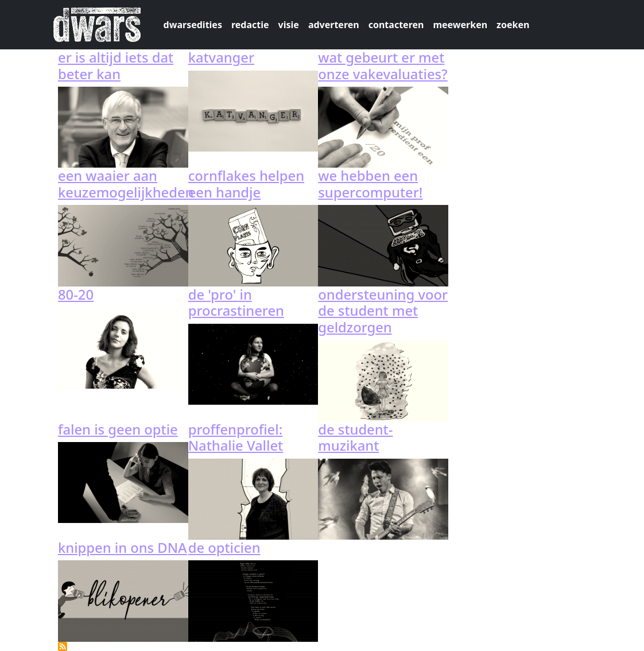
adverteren (334, 25)
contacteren (396, 25)
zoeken (513, 25)
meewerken (460, 25)
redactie (250, 25)
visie (289, 25)
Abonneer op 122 (63, 646)
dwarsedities (193, 25)
